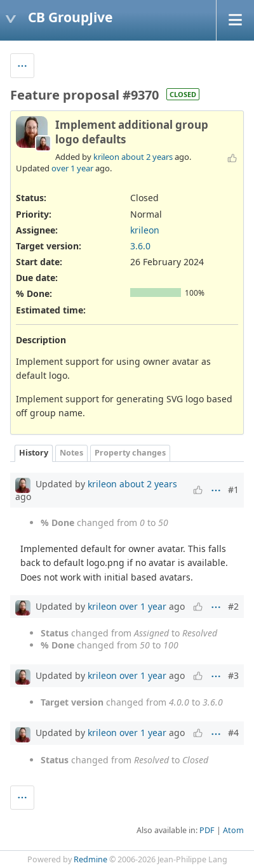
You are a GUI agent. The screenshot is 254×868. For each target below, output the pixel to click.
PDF (207, 830)
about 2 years (147, 157)
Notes (71, 453)
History (34, 453)
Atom (233, 830)
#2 (233, 606)
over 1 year (72, 168)
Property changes (130, 453)
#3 (233, 675)
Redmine (90, 859)
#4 (233, 733)
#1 (233, 490)
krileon (106, 157)
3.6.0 (140, 246)
